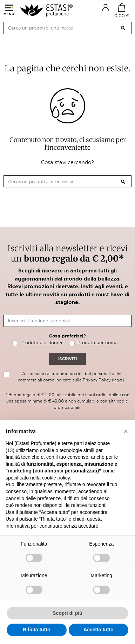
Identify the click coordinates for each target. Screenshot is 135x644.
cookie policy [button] (56, 478)
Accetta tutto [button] (99, 630)
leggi (118, 380)
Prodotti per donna (41, 343)
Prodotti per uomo (97, 343)
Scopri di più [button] (67, 613)
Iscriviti (67, 359)
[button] (126, 431)
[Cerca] (67, 28)
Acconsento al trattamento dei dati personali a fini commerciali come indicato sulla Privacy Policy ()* (72, 377)
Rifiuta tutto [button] (37, 630)
